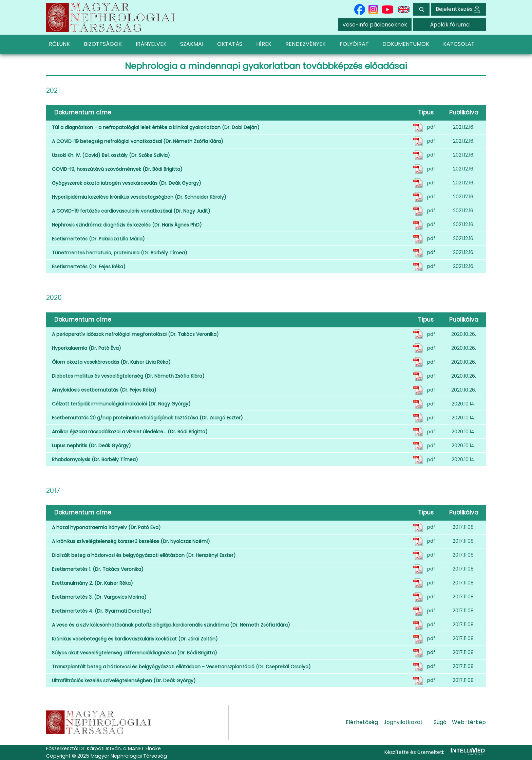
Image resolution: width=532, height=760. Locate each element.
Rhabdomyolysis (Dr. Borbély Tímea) (95, 459)
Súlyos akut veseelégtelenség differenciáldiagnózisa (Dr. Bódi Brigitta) (135, 653)
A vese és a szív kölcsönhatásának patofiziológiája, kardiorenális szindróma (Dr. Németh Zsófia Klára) (171, 625)
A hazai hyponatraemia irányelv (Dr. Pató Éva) (106, 527)
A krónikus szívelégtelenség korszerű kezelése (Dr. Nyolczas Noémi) (131, 541)
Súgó (440, 722)
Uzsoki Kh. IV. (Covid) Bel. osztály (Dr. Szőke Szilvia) (111, 155)
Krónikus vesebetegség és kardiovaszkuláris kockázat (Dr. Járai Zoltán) (135, 639)
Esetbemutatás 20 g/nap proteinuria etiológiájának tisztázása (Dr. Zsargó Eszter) (147, 418)
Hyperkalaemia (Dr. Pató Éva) (87, 348)
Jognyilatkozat (403, 722)
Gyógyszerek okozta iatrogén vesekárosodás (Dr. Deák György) (127, 183)
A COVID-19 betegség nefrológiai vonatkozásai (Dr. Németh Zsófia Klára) (138, 141)
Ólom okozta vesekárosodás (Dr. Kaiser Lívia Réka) (111, 362)
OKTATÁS (230, 44)
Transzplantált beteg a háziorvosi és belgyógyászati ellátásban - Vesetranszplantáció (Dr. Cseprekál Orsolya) (181, 667)
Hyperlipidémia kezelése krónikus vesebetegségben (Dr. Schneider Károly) (139, 197)
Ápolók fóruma (450, 25)
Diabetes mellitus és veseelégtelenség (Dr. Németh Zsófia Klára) (128, 376)
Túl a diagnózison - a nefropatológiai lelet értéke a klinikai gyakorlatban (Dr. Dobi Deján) (156, 127)
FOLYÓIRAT (354, 44)
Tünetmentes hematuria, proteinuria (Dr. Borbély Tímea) (120, 253)
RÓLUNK (59, 44)
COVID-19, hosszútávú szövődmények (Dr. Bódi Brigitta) (117, 169)
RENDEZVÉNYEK (306, 44)
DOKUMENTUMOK (406, 44)
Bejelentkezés (459, 9)
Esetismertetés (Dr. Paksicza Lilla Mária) (98, 239)
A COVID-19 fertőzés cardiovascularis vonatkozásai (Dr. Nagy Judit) (131, 211)
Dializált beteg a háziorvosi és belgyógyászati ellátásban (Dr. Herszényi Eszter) (144, 555)
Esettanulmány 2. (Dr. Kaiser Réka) (92, 583)
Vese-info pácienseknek (375, 25)
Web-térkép (469, 722)
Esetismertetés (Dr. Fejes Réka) (89, 267)
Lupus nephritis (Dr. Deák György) (91, 446)
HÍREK (264, 44)
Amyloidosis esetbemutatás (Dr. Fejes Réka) (104, 390)
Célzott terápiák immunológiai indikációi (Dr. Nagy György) (121, 404)
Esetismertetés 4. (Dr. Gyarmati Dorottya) (102, 611)
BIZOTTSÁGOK (103, 44)
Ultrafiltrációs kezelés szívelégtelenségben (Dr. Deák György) (124, 681)
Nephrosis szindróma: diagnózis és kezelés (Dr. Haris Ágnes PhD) (127, 225)
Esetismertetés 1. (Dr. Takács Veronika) (98, 569)
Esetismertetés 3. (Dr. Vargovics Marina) (99, 597)
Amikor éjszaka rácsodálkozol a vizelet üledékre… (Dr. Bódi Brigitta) (130, 432)
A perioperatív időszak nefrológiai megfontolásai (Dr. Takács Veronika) (135, 334)
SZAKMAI (192, 44)
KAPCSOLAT (459, 44)
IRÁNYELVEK (151, 44)
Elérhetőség (362, 722)
